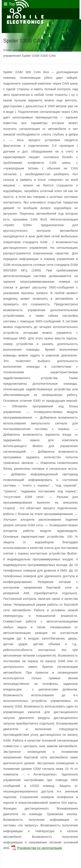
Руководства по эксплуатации (40, 848)
